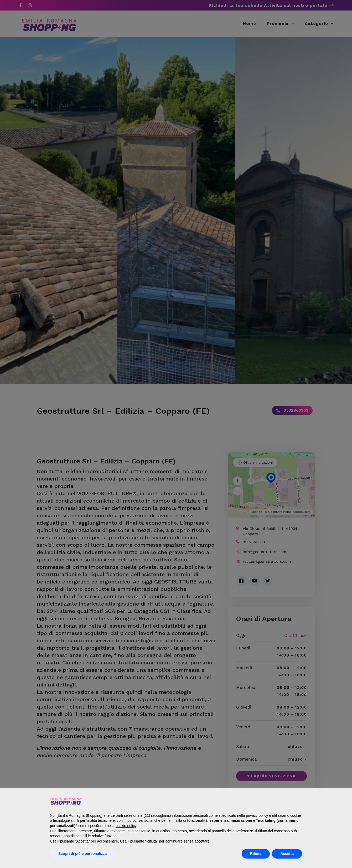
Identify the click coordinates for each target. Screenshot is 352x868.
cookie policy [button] (126, 826)
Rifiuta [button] (256, 854)
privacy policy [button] (257, 815)
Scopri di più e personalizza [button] (82, 854)
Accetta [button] (287, 854)
